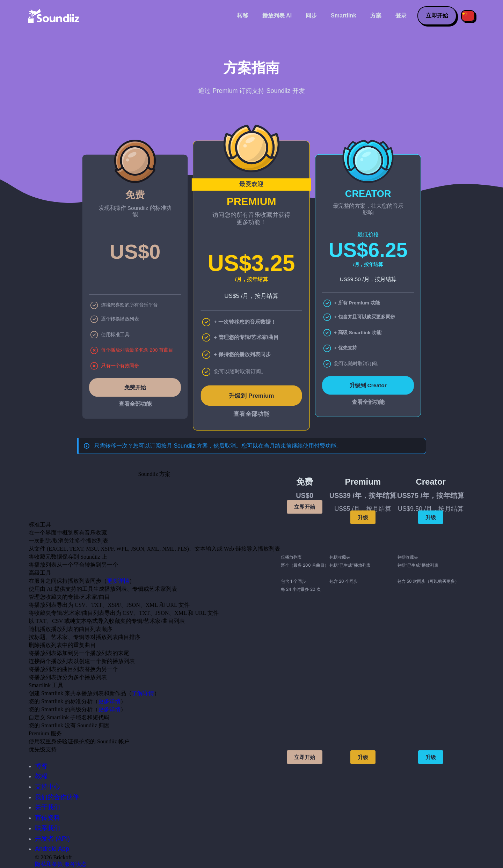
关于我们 (48, 807)
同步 (311, 16)
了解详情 (143, 693)
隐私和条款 (49, 864)
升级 (363, 517)
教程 (41, 776)
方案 (376, 16)
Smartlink (344, 16)
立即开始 (437, 16)
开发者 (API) (52, 839)
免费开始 (135, 387)
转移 (243, 16)
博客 (41, 766)
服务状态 (75, 864)
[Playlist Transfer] (54, 16)
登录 (401, 16)
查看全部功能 (135, 404)
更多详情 (118, 581)
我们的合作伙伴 (57, 797)
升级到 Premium (251, 396)
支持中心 (48, 787)
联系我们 (48, 828)
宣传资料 (48, 818)
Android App (52, 849)
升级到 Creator (368, 385)
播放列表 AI (277, 16)
